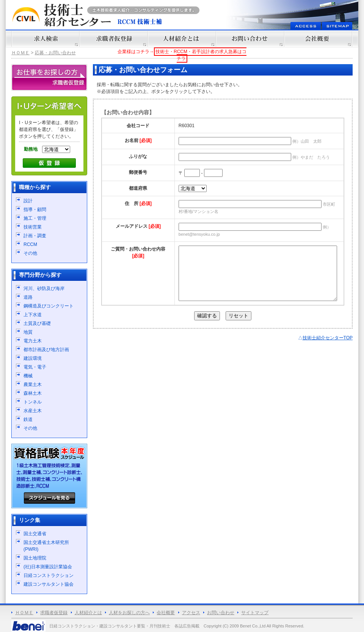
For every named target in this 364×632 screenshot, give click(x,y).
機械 (28, 376)
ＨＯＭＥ (20, 53)
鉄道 (28, 419)
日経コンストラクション (49, 575)
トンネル (33, 402)
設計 (28, 201)
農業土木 (33, 385)
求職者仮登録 (54, 613)
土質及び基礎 (37, 323)
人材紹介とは (88, 613)
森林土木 (33, 393)
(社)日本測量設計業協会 (48, 567)
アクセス (191, 613)
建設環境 (33, 358)
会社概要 (166, 613)
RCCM (30, 244)
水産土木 (33, 411)
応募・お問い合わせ (55, 53)
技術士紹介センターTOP (328, 349)
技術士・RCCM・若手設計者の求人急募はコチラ (201, 55)
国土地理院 (35, 558)
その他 (30, 253)
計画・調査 (35, 236)
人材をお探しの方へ (129, 613)
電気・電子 (35, 367)
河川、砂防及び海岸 (44, 288)
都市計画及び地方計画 (46, 350)
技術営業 (33, 227)
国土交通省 (35, 534)
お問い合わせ (221, 613)
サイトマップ (255, 613)
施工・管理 (35, 218)
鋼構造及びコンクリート (49, 306)
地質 (28, 332)
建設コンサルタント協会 (49, 584)
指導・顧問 (35, 210)
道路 (28, 297)
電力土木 (33, 341)
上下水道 (33, 315)
